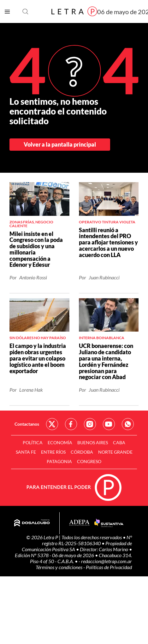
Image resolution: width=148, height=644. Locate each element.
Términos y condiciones (59, 567)
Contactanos (27, 424)
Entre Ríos (53, 452)
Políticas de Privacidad (109, 567)
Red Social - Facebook (71, 424)
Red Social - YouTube (109, 424)
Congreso (89, 461)
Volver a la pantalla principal (60, 144)
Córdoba (82, 452)
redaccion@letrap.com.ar (107, 561)
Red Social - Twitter (52, 424)
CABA (119, 442)
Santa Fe (26, 452)
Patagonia (59, 461)
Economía (60, 442)
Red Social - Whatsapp (128, 424)
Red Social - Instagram (90, 424)
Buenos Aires (93, 442)
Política (33, 442)
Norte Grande (115, 452)
